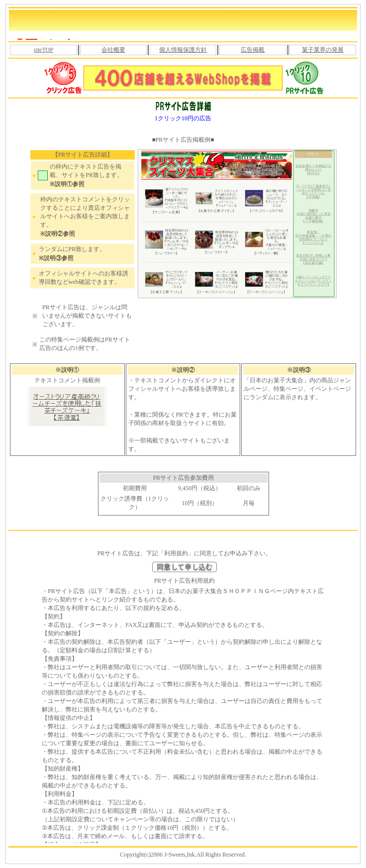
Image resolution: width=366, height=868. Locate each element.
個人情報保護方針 (183, 50)
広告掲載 (253, 50)
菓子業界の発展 (323, 50)
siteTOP (44, 50)
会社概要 (113, 50)
